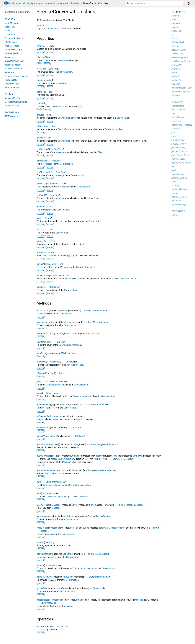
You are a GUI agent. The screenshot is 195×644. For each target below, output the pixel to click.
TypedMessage (12, 84)
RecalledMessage (135, 505)
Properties (178, 12)
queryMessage (43, 456)
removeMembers (44, 516)
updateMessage (44, 600)
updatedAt (41, 287)
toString (40, 542)
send (39, 528)
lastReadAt (42, 195)
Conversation (52, 28)
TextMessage (11, 80)
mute (39, 393)
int (50, 92)
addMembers (43, 311)
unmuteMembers (45, 577)
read (39, 493)
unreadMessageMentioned (49, 276)
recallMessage (43, 505)
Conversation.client (67, 118)
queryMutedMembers (47, 470)
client (39, 57)
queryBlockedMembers (47, 444)
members (41, 207)
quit (38, 482)
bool (49, 115)
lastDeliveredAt (44, 149)
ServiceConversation (68, 129)
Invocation (56, 416)
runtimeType (42, 241)
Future (87, 311)
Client (48, 57)
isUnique (41, 138)
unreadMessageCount (47, 264)
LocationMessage (13, 50)
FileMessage (11, 42)
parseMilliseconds (45, 436)
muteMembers (43, 405)
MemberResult (99, 311)
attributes (41, 46)
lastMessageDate (45, 172)
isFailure (40, 373)
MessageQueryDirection (63, 459)
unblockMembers (45, 554)
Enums (9, 94)
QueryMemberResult (107, 444)
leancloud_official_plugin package (24, 3)
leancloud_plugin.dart (70, 3)
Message (60, 152)
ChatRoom (10, 27)
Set (60, 311)
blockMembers (44, 322)
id (37, 103)
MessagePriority (117, 528)
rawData (40, 230)
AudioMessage (12, 23)
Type (54, 241)
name (39, 218)
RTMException (68, 353)
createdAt (41, 69)
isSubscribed (43, 126)
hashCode (41, 92)
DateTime (54, 69)
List (50, 207)
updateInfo (42, 588)
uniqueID (41, 252)
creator (40, 80)
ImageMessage (12, 46)
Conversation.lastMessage (57, 497)
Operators (178, 211)
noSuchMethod (44, 416)
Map (51, 46)
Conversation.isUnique (53, 256)
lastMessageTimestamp (48, 184)
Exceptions (12, 112)
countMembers (44, 342)
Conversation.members (70, 345)
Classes (10, 19)
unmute (40, 565)
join (38, 382)
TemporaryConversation (16, 76)
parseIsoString (43, 428)
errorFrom (41, 353)
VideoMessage (12, 88)
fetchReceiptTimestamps (48, 362)
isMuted (40, 115)
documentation (50, 3)
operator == (42, 626)
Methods (177, 102)
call (38, 334)
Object (40, 28)
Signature (9, 72)
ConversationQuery (14, 38)
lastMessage (42, 161)
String (49, 80)
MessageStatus (12, 106)
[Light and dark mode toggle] (189, 3)
